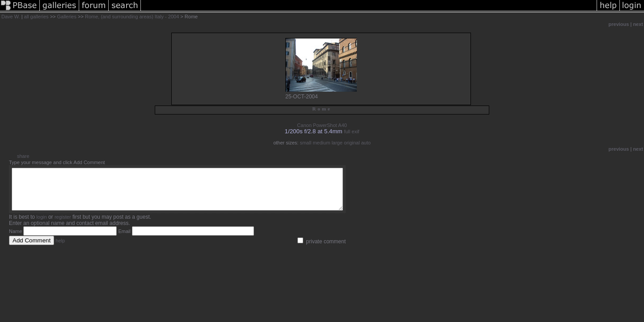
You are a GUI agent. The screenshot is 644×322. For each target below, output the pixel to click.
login (41, 225)
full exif (352, 131)
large (337, 143)
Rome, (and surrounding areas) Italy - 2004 (132, 17)
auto (366, 143)
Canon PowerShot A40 (322, 125)
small (305, 143)
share (23, 156)
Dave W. (11, 17)
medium (321, 143)
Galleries (67, 17)
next (638, 24)
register (63, 225)
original (352, 143)
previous (619, 24)
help (60, 249)
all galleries (36, 17)
